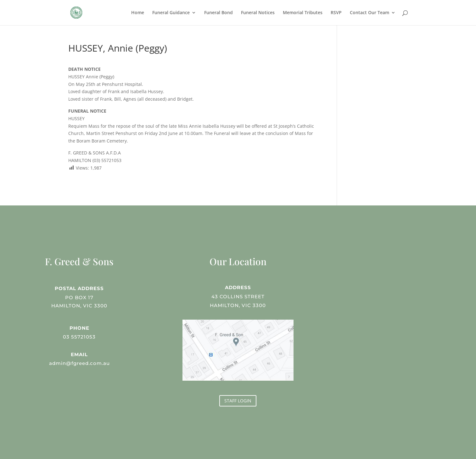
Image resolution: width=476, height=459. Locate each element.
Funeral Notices (258, 13)
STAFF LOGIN (238, 401)
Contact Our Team (370, 13)
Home (138, 13)
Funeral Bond (218, 13)
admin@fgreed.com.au (79, 363)
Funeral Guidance (171, 13)
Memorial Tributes (303, 13)
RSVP (336, 13)
